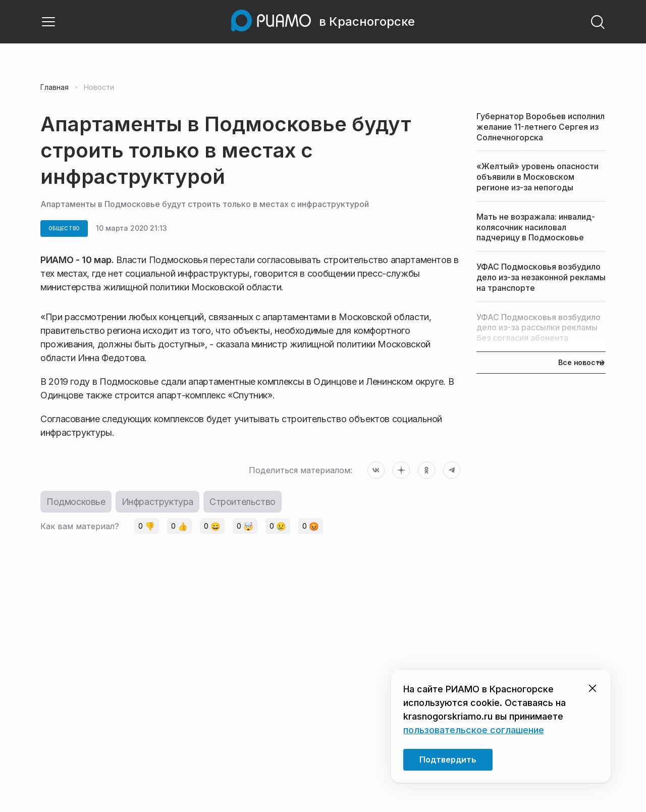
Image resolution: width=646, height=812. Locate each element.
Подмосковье (76, 502)
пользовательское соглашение (474, 730)
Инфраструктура (157, 502)
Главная (55, 87)
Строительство (243, 502)
